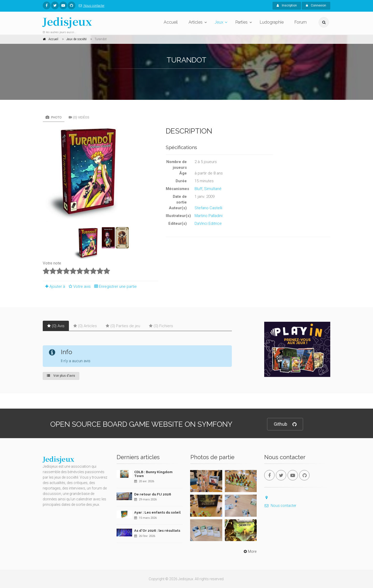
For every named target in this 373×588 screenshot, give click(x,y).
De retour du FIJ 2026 (153, 494)
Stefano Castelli (208, 208)
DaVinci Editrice (208, 223)
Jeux (219, 22)
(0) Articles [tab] (85, 326)
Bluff (198, 189)
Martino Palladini (209, 216)
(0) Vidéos (79, 117)
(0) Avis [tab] (56, 326)
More (250, 551)
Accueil (171, 22)
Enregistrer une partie (114, 286)
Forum (301, 22)
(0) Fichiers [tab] (161, 326)
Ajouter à (54, 286)
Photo (54, 117)
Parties (242, 22)
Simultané (213, 189)
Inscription (287, 5)
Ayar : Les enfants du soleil (157, 512)
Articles (196, 22)
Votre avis (79, 286)
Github (285, 424)
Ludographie (272, 22)
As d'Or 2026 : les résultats (157, 531)
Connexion (316, 5)
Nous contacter (91, 6)
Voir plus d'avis (61, 376)
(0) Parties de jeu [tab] (123, 326)
